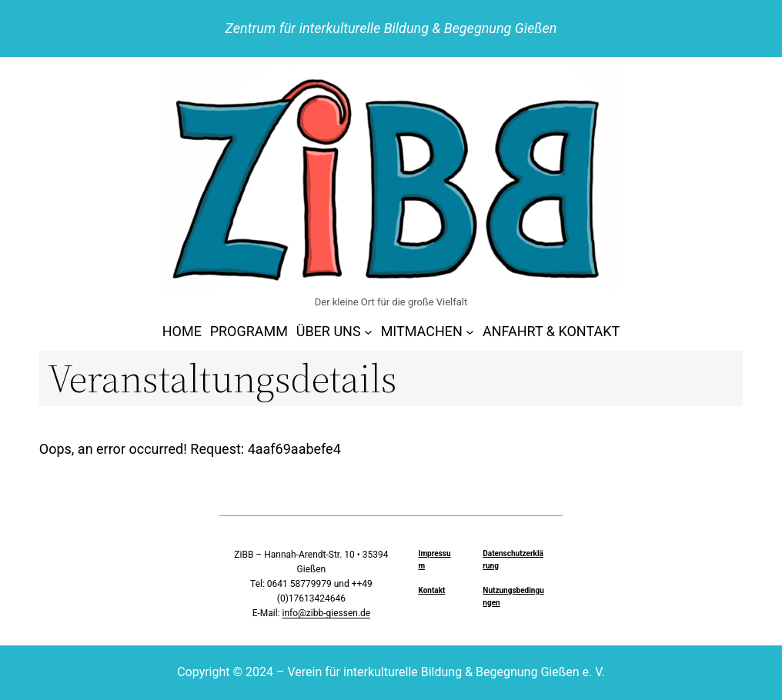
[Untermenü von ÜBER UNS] (368, 332)
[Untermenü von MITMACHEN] (470, 332)
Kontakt (431, 590)
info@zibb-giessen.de (326, 613)
